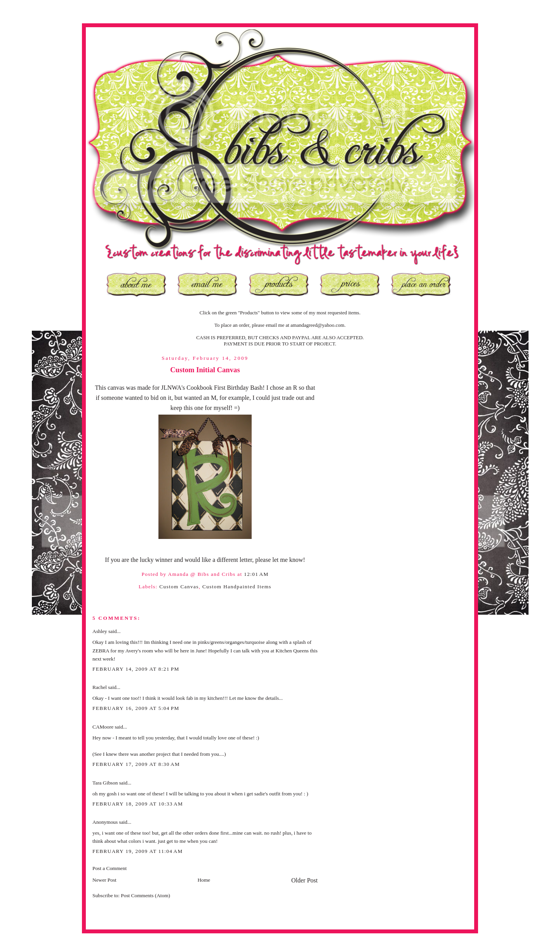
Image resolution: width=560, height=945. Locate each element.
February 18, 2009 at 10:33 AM (138, 804)
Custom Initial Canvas (205, 370)
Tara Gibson (105, 783)
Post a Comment (110, 868)
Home (204, 880)
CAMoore (103, 727)
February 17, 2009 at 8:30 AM (136, 764)
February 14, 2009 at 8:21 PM (136, 669)
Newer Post (104, 880)
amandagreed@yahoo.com (317, 325)
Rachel (100, 687)
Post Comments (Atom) (145, 895)
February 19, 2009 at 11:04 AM (138, 851)
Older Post (304, 880)
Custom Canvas (179, 587)
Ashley (100, 631)
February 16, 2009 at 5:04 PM (136, 708)
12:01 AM (256, 574)
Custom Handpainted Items (237, 587)
